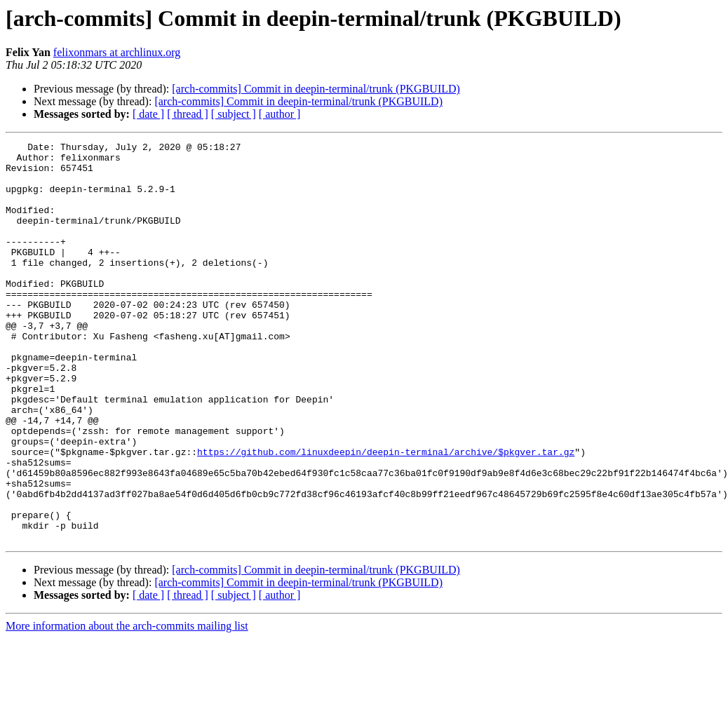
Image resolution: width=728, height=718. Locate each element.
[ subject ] (234, 114)
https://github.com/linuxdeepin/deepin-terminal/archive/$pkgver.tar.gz (386, 515)
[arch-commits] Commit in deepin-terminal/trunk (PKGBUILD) (316, 89)
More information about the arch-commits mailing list (127, 706)
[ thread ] (188, 114)
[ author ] (280, 114)
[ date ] (148, 114)
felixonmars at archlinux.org (117, 52)
